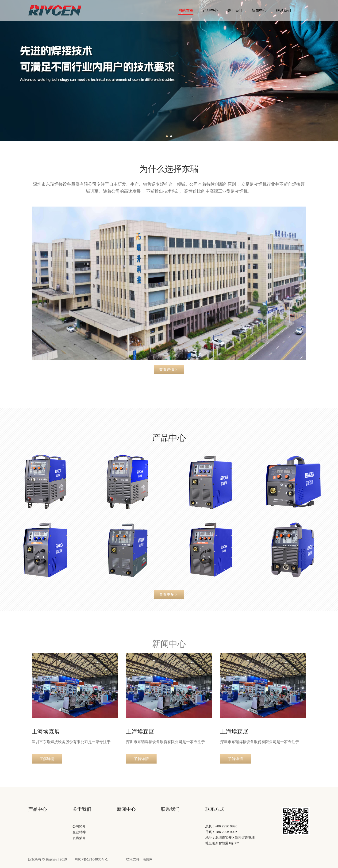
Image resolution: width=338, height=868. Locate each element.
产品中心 (210, 10)
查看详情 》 (169, 370)
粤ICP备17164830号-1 (91, 859)
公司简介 (79, 826)
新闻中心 (259, 10)
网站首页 (186, 12)
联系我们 (284, 10)
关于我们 (235, 10)
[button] (167, 136)
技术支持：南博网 (139, 859)
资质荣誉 (79, 838)
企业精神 (79, 832)
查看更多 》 (169, 594)
